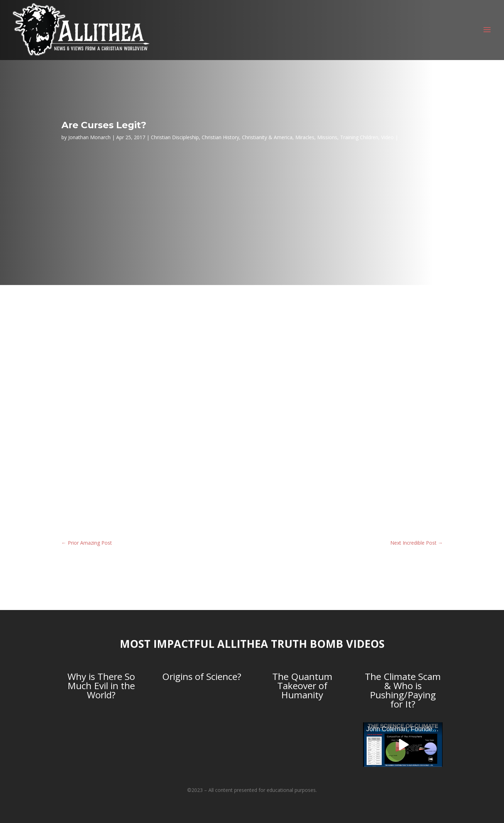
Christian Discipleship (175, 137)
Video (387, 137)
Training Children (359, 137)
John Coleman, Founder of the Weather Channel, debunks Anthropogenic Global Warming (404, 729)
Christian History (220, 137)
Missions (327, 137)
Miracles (305, 137)
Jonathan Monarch (89, 137)
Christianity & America (267, 137)
